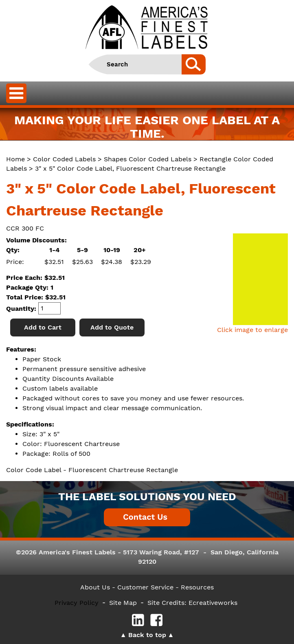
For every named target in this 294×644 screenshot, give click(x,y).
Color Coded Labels (64, 159)
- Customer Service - (145, 587)
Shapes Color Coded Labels (148, 159)
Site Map (123, 603)
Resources (197, 587)
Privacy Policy (77, 603)
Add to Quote (112, 327)
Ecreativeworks (213, 603)
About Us (95, 587)
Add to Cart (43, 327)
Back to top (147, 635)
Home (15, 159)
